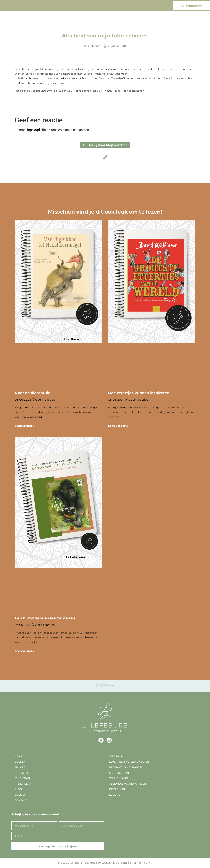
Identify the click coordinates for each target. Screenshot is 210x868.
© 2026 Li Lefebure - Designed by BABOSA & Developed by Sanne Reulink (105, 863)
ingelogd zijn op (39, 130)
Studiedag (22, 778)
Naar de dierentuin (33, 393)
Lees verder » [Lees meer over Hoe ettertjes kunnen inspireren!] (118, 426)
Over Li (20, 795)
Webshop (116, 756)
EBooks (20, 767)
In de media (23, 784)
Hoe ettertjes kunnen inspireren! (139, 393)
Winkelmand (119, 778)
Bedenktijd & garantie (126, 767)
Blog (18, 789)
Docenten (22, 773)
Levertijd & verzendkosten (129, 762)
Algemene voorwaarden (128, 784)
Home (19, 756)
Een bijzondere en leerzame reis (45, 618)
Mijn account (119, 773)
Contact (21, 800)
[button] (59, 5)
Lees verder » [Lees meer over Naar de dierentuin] (25, 426)
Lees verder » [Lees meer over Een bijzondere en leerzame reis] (25, 651)
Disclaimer (117, 789)
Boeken (20, 762)
